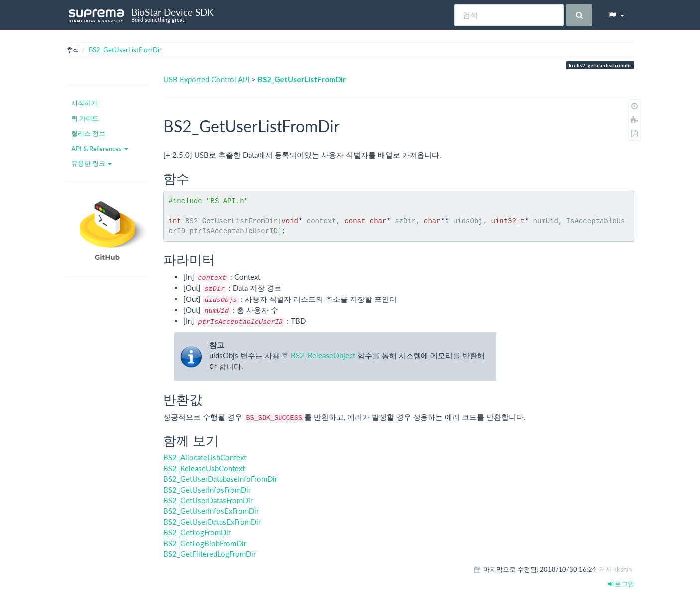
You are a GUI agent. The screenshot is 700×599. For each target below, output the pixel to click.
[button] (616, 15)
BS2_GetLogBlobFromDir (205, 543)
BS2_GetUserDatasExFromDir (212, 522)
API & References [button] (100, 149)
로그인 (621, 584)
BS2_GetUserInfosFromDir (207, 490)
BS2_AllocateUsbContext (205, 457)
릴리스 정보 (88, 133)
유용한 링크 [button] (91, 163)
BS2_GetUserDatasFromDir (208, 500)
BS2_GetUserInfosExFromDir (211, 511)
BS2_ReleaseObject (323, 355)
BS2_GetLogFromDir (197, 532)
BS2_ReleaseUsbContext (204, 468)
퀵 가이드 (85, 118)
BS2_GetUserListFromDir (125, 50)
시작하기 (84, 103)
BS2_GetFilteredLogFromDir (210, 554)
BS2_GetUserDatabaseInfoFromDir (220, 479)
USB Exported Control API (206, 79)
